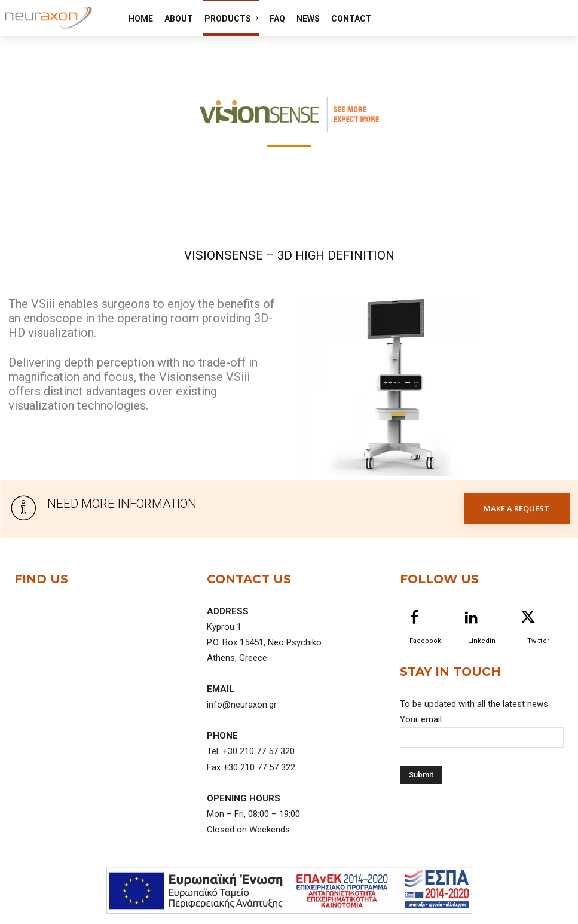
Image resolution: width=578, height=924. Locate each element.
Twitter (538, 641)
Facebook (425, 641)
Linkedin (482, 641)
